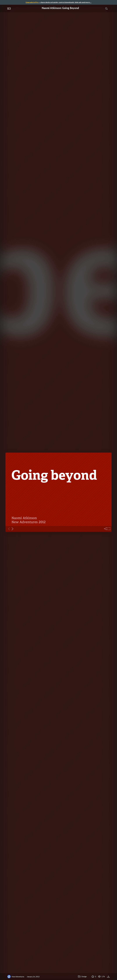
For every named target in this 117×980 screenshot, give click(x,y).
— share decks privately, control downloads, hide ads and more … (58, 2)
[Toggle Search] (106, 8)
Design (82, 976)
